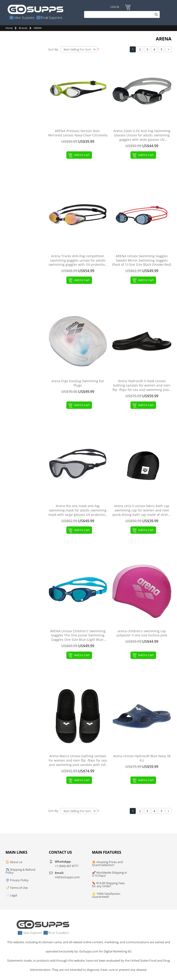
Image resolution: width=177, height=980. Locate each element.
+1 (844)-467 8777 (67, 866)
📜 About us (14, 862)
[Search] (121, 14)
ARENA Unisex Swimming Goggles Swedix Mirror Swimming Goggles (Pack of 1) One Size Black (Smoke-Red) (142, 260)
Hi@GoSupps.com (67, 877)
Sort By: (53, 49)
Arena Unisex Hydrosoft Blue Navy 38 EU (142, 758)
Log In (114, 7)
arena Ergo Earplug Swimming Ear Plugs (78, 383)
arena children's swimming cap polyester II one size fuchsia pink (142, 633)
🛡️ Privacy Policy (17, 880)
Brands (23, 28)
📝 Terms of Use (17, 888)
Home (9, 28)
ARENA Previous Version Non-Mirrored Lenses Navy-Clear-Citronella (78, 133)
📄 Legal (11, 895)
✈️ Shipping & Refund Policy (20, 871)
